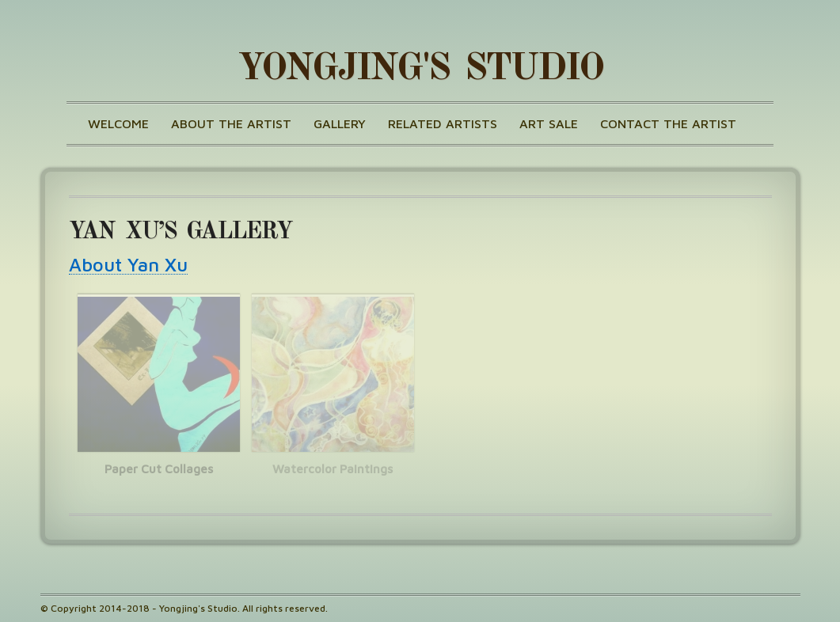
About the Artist (231, 123)
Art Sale (549, 123)
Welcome (118, 123)
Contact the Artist (668, 123)
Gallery (340, 123)
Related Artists (443, 123)
